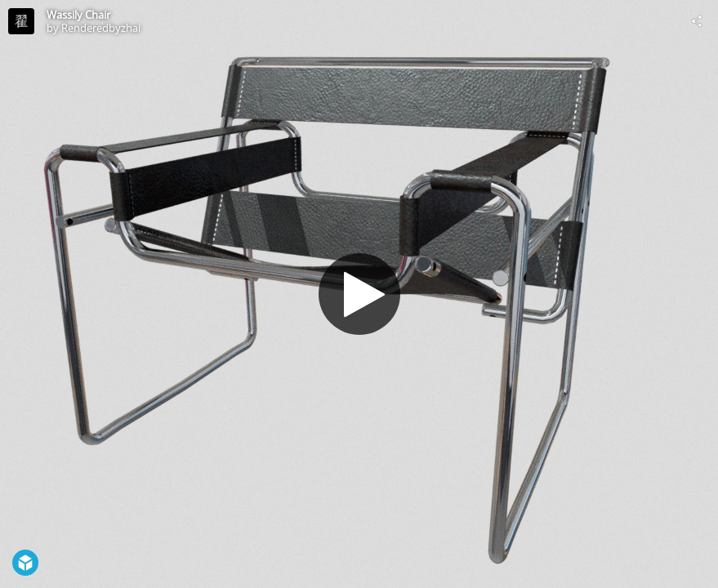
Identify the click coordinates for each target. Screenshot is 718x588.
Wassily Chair (78, 15)
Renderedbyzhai (101, 28)
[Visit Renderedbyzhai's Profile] (21, 21)
